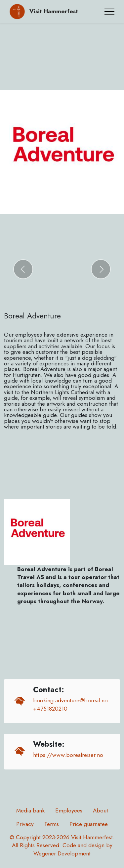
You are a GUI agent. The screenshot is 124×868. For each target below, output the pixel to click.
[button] (23, 269)
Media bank (30, 810)
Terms (52, 824)
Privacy (25, 824)
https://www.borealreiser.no (68, 755)
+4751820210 (50, 709)
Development (74, 853)
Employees (69, 810)
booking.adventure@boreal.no (70, 700)
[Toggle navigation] (110, 12)
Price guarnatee (89, 824)
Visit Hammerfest (54, 11)
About (101, 810)
